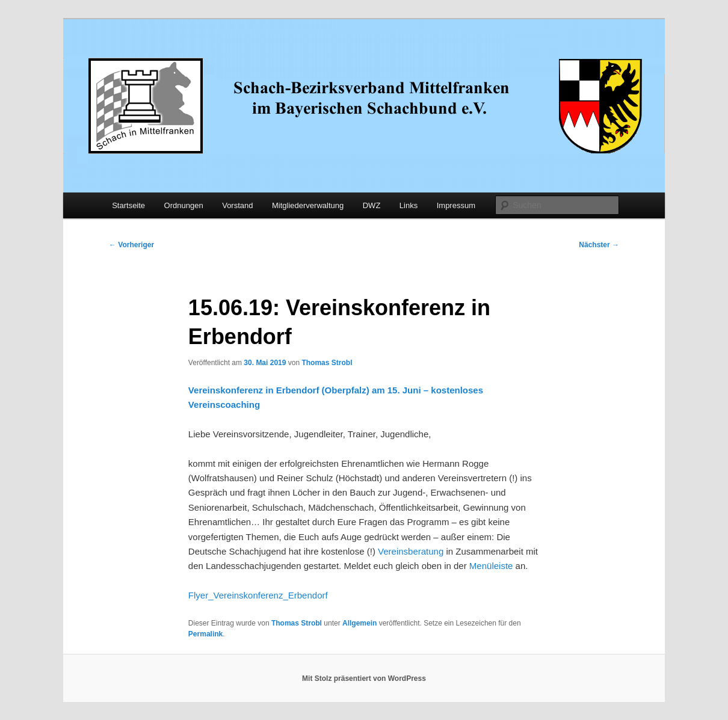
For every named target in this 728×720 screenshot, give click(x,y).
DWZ (372, 205)
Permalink (205, 634)
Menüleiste (491, 566)
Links (409, 205)
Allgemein (359, 623)
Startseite (128, 205)
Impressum (456, 205)
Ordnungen (184, 205)
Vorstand (237, 205)
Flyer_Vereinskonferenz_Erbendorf (258, 595)
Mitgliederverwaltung (308, 205)
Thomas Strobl (327, 363)
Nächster (599, 245)
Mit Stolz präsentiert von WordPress (364, 678)
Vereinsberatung (411, 551)
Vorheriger (131, 245)
